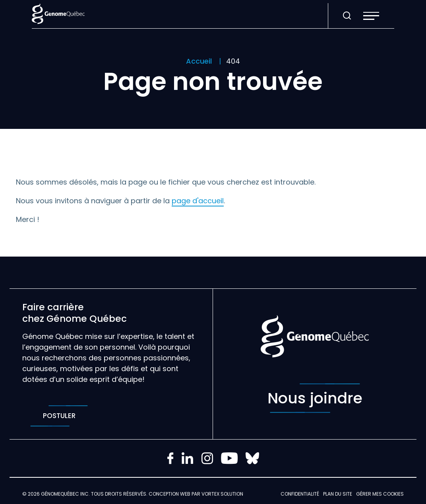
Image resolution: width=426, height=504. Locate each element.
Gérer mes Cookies (380, 494)
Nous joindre (315, 398)
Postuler (59, 416)
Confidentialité (300, 494)
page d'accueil (198, 201)
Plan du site (338, 494)
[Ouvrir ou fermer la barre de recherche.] (347, 16)
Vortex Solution (222, 494)
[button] (371, 16)
